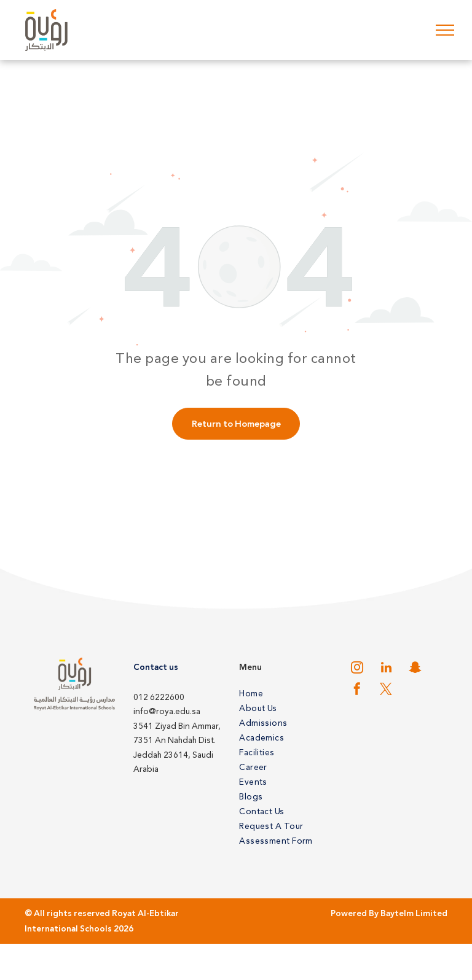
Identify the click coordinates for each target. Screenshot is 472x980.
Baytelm (397, 913)
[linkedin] (386, 669)
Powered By (355, 913)
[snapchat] (415, 669)
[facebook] (357, 690)
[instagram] (357, 669)
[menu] (445, 30)
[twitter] (386, 690)
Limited (431, 913)
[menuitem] (284, 693)
